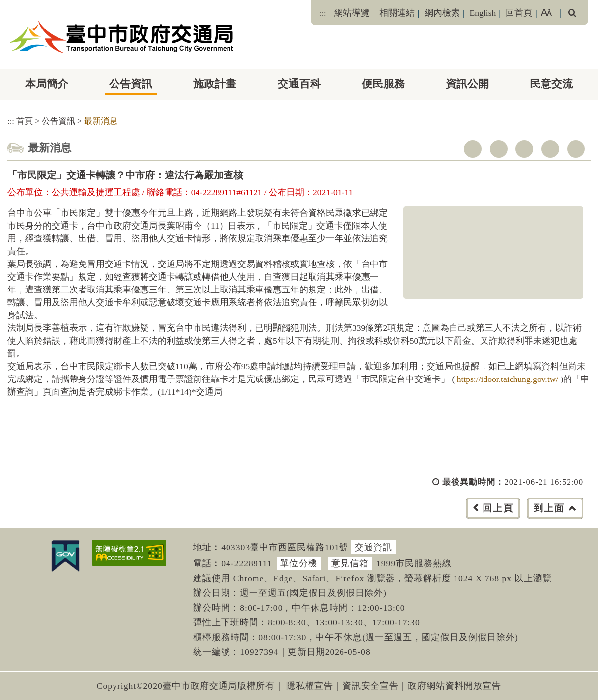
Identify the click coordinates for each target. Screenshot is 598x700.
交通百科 (299, 84)
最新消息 (101, 121)
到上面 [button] (549, 508)
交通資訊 (373, 547)
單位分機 (299, 563)
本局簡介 (47, 84)
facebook (473, 149)
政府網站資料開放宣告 (455, 686)
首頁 (25, 121)
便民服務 (383, 84)
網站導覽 (352, 13)
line (550, 149)
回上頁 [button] (498, 508)
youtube (524, 149)
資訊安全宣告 (370, 686)
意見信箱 (350, 563)
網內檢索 (442, 13)
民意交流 (551, 84)
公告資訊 (131, 84)
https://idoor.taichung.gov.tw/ (509, 379)
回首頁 (519, 13)
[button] (321, 518)
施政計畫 (215, 84)
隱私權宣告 (310, 686)
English (483, 13)
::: (323, 13)
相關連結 (397, 13)
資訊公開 (467, 84)
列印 (576, 149)
